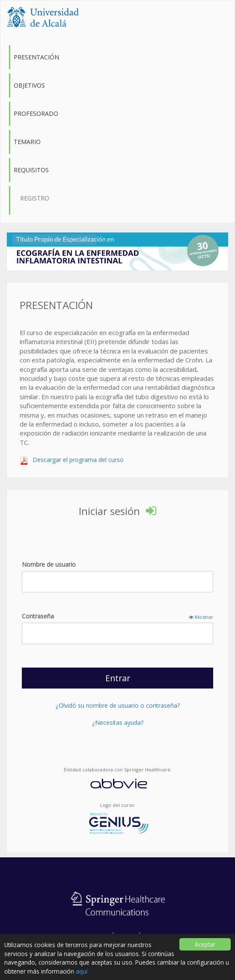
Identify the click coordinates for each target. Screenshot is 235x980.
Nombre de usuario (49, 564)
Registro (35, 198)
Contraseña (117, 616)
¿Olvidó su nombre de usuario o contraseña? (118, 705)
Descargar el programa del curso (72, 460)
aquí (82, 971)
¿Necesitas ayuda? (118, 722)
